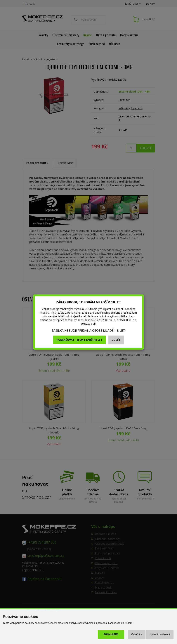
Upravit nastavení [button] (160, 634)
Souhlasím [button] (111, 634)
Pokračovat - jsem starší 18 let (79, 340)
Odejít (116, 340)
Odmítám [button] (137, 634)
